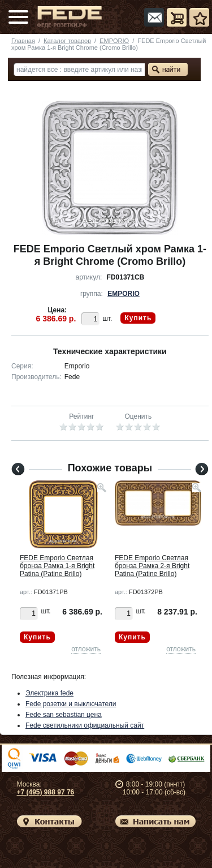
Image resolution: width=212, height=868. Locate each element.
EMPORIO (114, 41)
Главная (23, 41)
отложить (86, 649)
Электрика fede (49, 693)
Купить (138, 318)
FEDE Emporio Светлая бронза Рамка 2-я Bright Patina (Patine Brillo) (152, 566)
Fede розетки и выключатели (71, 704)
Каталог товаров (67, 41)
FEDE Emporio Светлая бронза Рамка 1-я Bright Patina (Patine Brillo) (57, 566)
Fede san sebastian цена (64, 715)
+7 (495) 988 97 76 (46, 792)
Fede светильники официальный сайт (85, 725)
